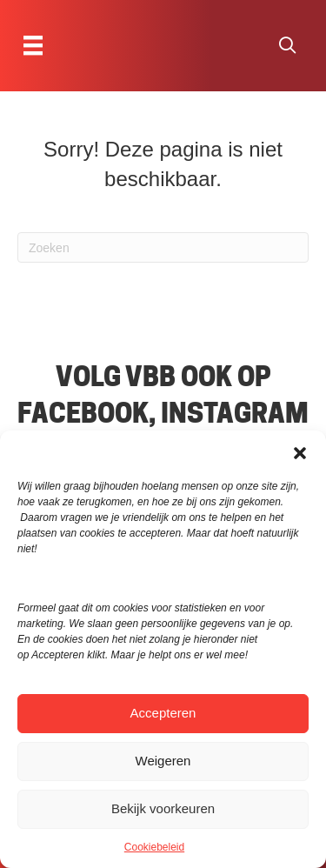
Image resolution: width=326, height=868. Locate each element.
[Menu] (33, 45)
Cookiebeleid (154, 847)
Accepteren (163, 713)
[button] (300, 452)
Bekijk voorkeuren (163, 808)
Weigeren (163, 761)
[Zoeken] (163, 247)
